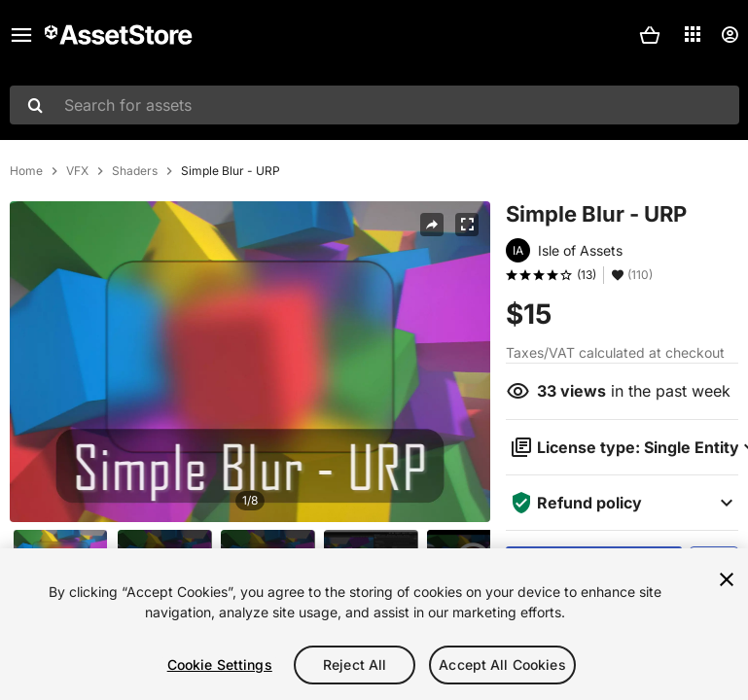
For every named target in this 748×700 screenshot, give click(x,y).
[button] (650, 35)
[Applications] (693, 34)
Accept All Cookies (502, 665)
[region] (374, 624)
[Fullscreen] (467, 225)
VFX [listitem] (77, 171)
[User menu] (730, 35)
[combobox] (374, 105)
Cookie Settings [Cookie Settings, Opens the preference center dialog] (220, 665)
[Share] (432, 225)
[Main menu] (21, 35)
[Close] (727, 579)
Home (26, 171)
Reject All (355, 665)
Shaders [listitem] (135, 171)
